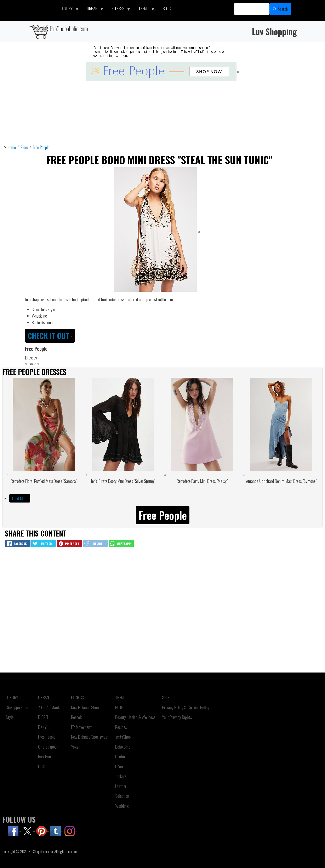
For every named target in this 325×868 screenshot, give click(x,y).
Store (24, 147)
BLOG (119, 707)
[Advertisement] (162, 113)
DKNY (42, 727)
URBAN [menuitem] (93, 10)
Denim (120, 756)
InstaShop (123, 737)
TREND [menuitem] (145, 10)
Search (283, 9)
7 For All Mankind (51, 707)
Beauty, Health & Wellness (135, 717)
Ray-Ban (45, 756)
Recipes (121, 727)
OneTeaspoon (48, 747)
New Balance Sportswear (90, 737)
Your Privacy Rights (177, 717)
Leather (121, 786)
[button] (163, 514)
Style (10, 717)
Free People (41, 147)
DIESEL (43, 717)
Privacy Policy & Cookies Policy (186, 707)
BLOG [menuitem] (167, 8)
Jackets (121, 776)
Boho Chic (123, 747)
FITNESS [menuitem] (119, 10)
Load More (20, 498)
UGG (42, 766)
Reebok (76, 717)
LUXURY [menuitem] (68, 10)
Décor (120, 766)
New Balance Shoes (86, 707)
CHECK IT (50, 336)
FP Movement (81, 727)
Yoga (75, 747)
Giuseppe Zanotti (19, 707)
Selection (122, 796)
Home (12, 147)
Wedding (122, 806)
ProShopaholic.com (58, 31)
